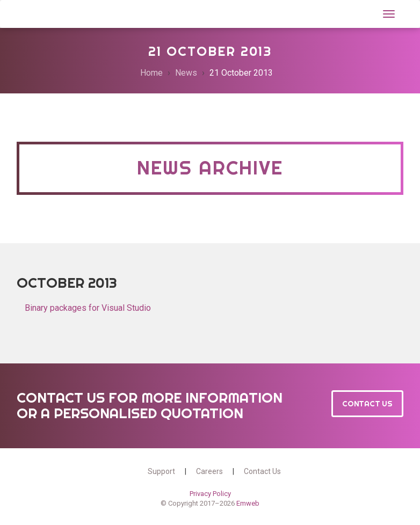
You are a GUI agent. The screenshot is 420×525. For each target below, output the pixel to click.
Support (161, 471)
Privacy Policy (210, 494)
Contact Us (367, 404)
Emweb (248, 503)
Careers (209, 471)
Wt (29, 13)
